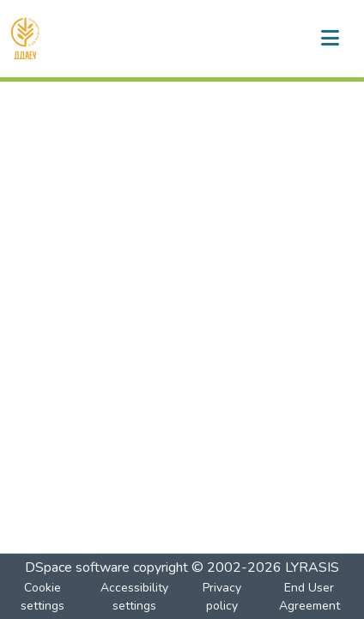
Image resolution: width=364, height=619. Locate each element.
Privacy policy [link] (222, 597)
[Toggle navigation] (330, 39)
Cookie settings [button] (42, 597)
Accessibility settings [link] (134, 597)
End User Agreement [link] (309, 597)
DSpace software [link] (77, 567)
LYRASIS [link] (312, 567)
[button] (25, 39)
